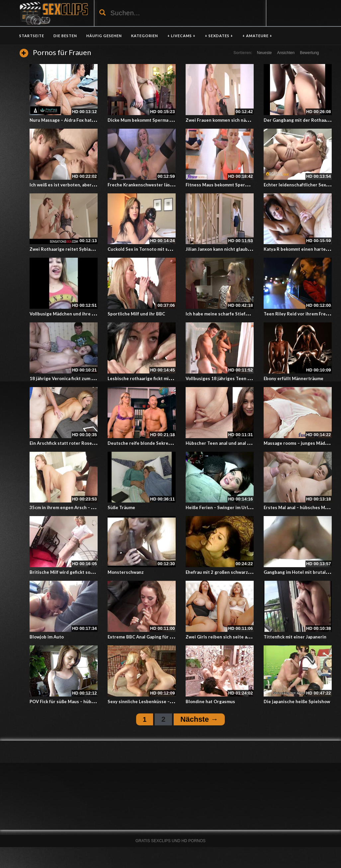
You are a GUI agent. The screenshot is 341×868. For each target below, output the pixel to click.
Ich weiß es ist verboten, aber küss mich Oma (77, 185)
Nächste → (199, 719)
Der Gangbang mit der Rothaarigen (300, 120)
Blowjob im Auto (47, 637)
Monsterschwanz (126, 572)
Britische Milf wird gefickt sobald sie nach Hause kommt (88, 572)
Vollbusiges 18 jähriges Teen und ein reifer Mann (237, 378)
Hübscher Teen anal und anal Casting (224, 443)
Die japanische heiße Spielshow (297, 701)
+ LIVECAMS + (181, 36)
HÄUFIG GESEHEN (104, 36)
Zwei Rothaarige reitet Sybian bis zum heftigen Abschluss (91, 249)
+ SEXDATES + (219, 36)
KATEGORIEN (145, 36)
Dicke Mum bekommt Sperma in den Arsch (152, 120)
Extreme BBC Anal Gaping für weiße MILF (150, 637)
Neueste (264, 53)
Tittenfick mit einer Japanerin (295, 637)
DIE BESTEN (65, 36)
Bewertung (309, 53)
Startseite (32, 36)
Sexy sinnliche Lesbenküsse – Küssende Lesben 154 (162, 701)
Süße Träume (121, 507)
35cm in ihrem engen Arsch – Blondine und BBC (79, 507)
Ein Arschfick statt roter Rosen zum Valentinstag (81, 443)
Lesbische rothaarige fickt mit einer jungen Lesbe (160, 378)
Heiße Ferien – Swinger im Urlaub (221, 507)
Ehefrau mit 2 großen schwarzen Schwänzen (232, 572)
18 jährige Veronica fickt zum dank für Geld (75, 378)
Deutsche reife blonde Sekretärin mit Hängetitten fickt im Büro (174, 443)
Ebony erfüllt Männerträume (294, 378)
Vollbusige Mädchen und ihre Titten (67, 314)
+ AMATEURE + (257, 36)
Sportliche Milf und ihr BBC (136, 314)
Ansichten (286, 53)
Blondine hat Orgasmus (210, 701)
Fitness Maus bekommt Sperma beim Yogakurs (234, 185)
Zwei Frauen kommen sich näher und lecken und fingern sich (249, 120)
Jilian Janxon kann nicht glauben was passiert (233, 249)
